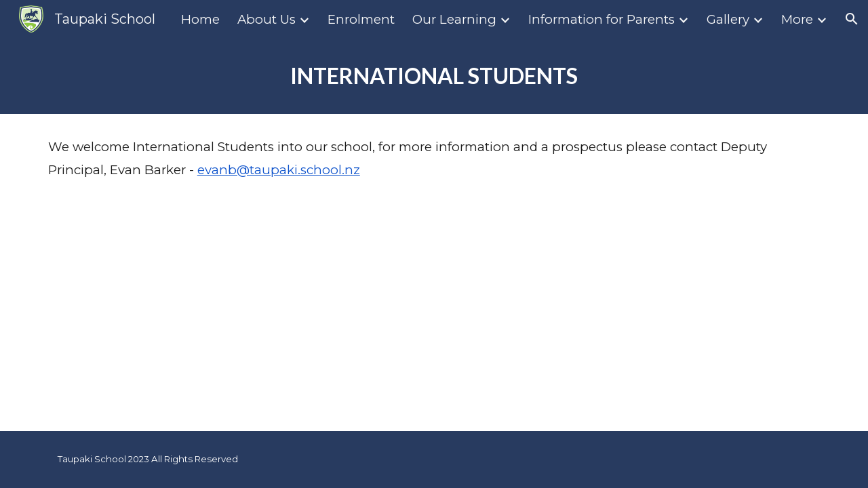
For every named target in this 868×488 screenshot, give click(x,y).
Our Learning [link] (454, 19)
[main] (434, 76)
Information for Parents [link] (601, 19)
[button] (852, 19)
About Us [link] (267, 19)
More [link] (797, 19)
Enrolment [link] (361, 19)
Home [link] (200, 19)
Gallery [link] (728, 19)
